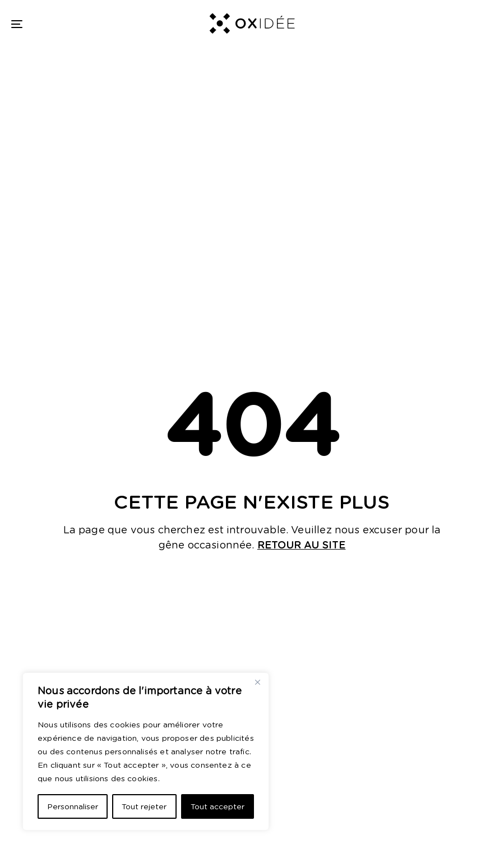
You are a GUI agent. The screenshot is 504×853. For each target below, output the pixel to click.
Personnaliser (73, 806)
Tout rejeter (144, 806)
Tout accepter (218, 806)
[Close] (257, 682)
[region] (146, 751)
